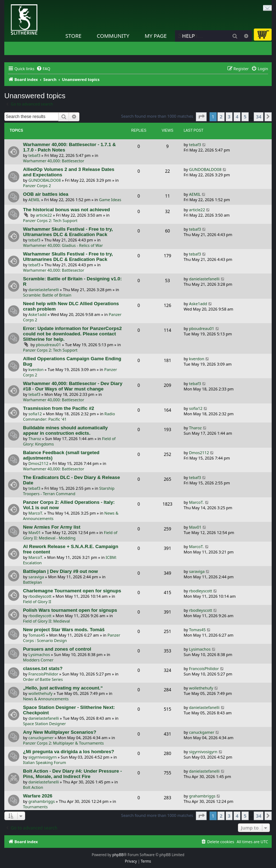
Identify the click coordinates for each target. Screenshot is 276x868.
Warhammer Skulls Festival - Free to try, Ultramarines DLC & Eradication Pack (68, 232)
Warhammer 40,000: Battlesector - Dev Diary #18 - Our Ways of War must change (73, 386)
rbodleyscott (40, 596)
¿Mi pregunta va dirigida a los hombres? (69, 752)
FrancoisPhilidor (43, 674)
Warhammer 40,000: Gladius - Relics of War (63, 245)
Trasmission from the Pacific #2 (59, 408)
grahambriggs (42, 801)
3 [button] (229, 117)
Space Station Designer (44, 724)
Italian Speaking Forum (45, 762)
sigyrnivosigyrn (43, 757)
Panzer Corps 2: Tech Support (50, 220)
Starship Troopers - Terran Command (69, 491)
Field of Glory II (37, 602)
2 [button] (221, 117)
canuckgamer (41, 738)
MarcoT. (36, 513)
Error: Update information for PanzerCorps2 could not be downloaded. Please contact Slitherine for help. (72, 334)
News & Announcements (46, 699)
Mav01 (34, 532)
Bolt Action (33, 787)
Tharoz (35, 438)
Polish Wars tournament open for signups (70, 610)
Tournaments (35, 807)
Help (189, 36)
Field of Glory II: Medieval (47, 621)
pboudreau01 (49, 345)
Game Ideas (110, 200)
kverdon (36, 369)
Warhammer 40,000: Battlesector (54, 161)
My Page (156, 36)
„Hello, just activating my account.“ (63, 688)
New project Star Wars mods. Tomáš (64, 630)
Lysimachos (39, 654)
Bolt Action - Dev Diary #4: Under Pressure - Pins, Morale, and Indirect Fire (72, 774)
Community (113, 36)
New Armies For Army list (52, 527)
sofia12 (35, 414)
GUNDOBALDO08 (45, 180)
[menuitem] (43, 69)
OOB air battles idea (46, 194)
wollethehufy (40, 693)
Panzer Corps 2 (37, 186)
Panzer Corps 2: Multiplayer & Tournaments (63, 743)
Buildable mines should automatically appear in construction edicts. (65, 430)
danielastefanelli (44, 290)
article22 (44, 215)
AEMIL (34, 200)
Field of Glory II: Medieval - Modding (70, 535)
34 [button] (259, 117)
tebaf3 (34, 155)
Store (73, 36)
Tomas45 (37, 635)
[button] (201, 117)
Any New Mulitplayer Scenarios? (60, 732)
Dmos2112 (38, 463)
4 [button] (237, 117)
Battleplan (33, 582)
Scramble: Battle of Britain (47, 295)
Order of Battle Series (43, 679)
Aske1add (37, 314)
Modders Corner (38, 660)
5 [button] (245, 117)
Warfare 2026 (38, 796)
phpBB (118, 855)
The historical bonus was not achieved (66, 210)
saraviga (36, 577)
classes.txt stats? (43, 668)
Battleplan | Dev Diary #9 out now (60, 571)
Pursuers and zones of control (57, 649)
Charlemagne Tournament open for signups (72, 591)
